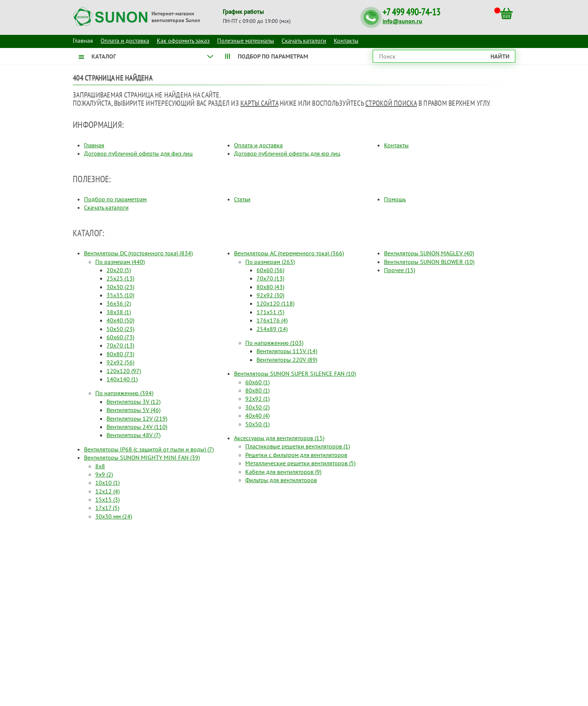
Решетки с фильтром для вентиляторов (296, 455)
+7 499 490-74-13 (411, 12)
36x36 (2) (119, 303)
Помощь (395, 199)
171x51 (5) (270, 312)
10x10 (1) (107, 483)
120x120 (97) (124, 371)
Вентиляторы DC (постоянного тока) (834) (138, 253)
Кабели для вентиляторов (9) (283, 472)
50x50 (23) (120, 329)
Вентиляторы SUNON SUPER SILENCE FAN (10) (295, 373)
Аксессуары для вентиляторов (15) (279, 438)
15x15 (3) (107, 499)
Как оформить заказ (183, 40)
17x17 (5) (107, 508)
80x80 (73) (120, 354)
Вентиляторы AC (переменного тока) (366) (289, 253)
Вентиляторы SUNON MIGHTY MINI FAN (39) (142, 457)
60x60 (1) (257, 382)
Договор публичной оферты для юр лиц (287, 153)
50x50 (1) (257, 424)
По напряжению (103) (274, 343)
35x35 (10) (120, 295)
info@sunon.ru (402, 21)
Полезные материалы (246, 40)
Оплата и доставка (125, 40)
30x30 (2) (257, 407)
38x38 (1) (119, 312)
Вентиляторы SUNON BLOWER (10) (429, 262)
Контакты (346, 40)
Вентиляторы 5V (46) (133, 410)
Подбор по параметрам (115, 199)
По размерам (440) (120, 262)
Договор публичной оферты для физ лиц (138, 153)
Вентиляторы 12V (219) (137, 418)
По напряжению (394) (124, 393)
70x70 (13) (120, 345)
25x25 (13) (120, 278)
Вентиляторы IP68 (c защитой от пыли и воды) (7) (149, 449)
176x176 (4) (272, 320)
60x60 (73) (120, 337)
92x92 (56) (120, 362)
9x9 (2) (104, 474)
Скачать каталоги (304, 40)
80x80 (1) (257, 390)
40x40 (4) (257, 415)
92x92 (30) (270, 295)
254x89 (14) (272, 329)
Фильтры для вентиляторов (281, 480)
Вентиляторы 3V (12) (133, 402)
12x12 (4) (107, 491)
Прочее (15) (400, 270)
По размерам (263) (270, 262)
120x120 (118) (275, 303)
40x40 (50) (120, 320)
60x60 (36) (270, 270)
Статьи (242, 199)
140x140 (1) (122, 379)
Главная (94, 145)
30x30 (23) (120, 287)
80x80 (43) (270, 287)
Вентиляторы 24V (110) (137, 427)
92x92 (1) (257, 399)
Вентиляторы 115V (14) (287, 351)
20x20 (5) (119, 270)
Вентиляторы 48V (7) (133, 435)
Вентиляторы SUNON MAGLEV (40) (429, 253)
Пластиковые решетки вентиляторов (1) (298, 446)
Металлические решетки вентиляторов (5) (300, 463)
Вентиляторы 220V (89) (287, 360)
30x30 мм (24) (114, 516)
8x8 (100, 466)
